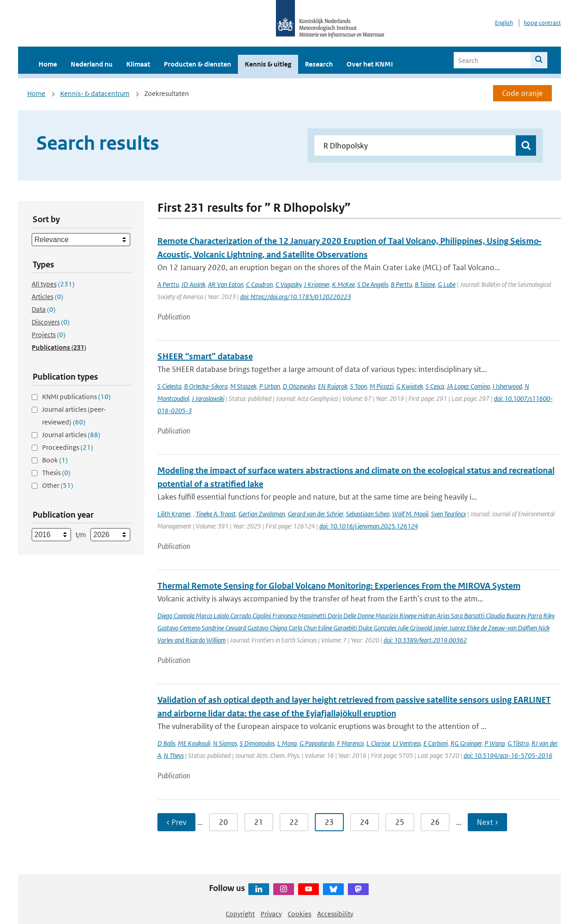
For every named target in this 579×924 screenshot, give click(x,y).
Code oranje (522, 93)
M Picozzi (382, 386)
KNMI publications (76, 397)
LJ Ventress (407, 743)
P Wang (495, 743)
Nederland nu (92, 64)
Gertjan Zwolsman (262, 514)
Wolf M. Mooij (410, 514)
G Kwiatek (410, 386)
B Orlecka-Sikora (206, 386)
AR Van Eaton (226, 284)
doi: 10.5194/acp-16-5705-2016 (508, 755)
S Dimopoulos (257, 743)
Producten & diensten (197, 64)
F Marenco (350, 743)
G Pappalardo (317, 743)
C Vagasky (288, 284)
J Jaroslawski (208, 398)
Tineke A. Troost (216, 514)
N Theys (174, 755)
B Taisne (425, 284)
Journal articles (71, 435)
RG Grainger (466, 743)
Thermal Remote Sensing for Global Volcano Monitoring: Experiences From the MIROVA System (339, 586)
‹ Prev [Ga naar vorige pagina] (176, 822)
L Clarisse (378, 743)
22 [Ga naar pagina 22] (294, 822)
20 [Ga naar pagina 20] (223, 822)
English (504, 23)
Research (319, 64)
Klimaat (138, 64)
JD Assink (193, 284)
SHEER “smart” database (205, 356)
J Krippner (317, 284)
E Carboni (436, 743)
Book (55, 460)
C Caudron (259, 284)
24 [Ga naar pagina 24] (365, 822)
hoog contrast (542, 23)
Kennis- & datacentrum (95, 93)
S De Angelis (373, 284)
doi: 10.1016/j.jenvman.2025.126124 (369, 526)
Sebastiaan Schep (368, 514)
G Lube (447, 284)
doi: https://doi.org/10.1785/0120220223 (296, 297)
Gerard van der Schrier (316, 514)
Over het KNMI (370, 64)
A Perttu (168, 284)
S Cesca (435, 386)
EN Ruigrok (333, 386)
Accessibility (335, 914)
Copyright (240, 914)
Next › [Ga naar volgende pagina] (487, 822)
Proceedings (68, 447)
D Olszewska (299, 386)
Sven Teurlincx (448, 514)
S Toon (358, 386)
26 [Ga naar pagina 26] (435, 822)
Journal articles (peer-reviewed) (74, 416)
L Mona (287, 743)
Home (48, 64)
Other (58, 485)
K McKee (343, 284)
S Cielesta (169, 386)
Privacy (271, 914)
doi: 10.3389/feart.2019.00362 (425, 640)
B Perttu (401, 284)
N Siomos (225, 743)
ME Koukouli (194, 743)
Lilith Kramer (174, 514)
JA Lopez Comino (468, 386)
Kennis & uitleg (268, 64)
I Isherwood (507, 386)
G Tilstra (518, 743)
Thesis (56, 473)
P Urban (270, 386)
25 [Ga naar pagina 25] (400, 822)
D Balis (166, 743)
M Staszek (243, 386)
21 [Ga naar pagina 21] (259, 822)
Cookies (299, 914)
